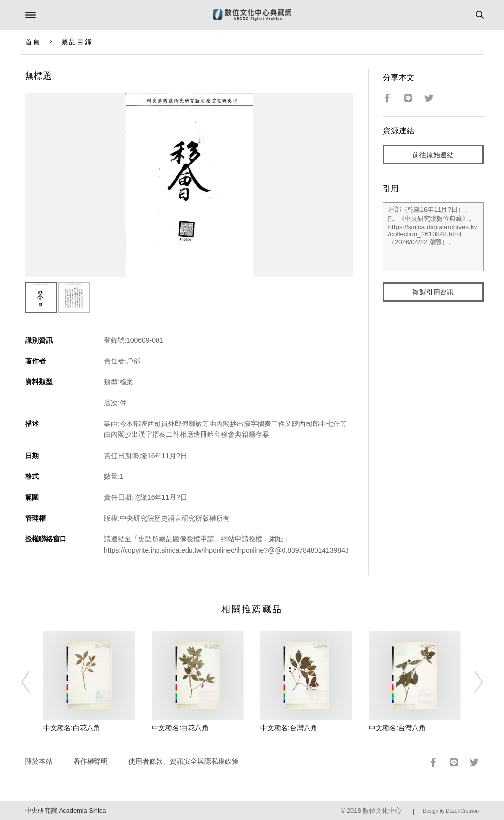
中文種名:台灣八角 (289, 728)
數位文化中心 (382, 810)
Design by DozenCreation (451, 811)
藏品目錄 (77, 42)
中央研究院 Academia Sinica (65, 810)
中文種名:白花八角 (72, 728)
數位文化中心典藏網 (252, 15)
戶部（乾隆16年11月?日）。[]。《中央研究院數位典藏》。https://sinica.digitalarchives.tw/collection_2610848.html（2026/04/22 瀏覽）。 (434, 237)
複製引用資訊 (433, 292)
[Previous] (32, 682)
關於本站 (39, 761)
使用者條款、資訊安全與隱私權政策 (184, 761)
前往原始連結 (433, 155)
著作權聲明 (91, 761)
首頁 (33, 42)
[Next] (472, 682)
